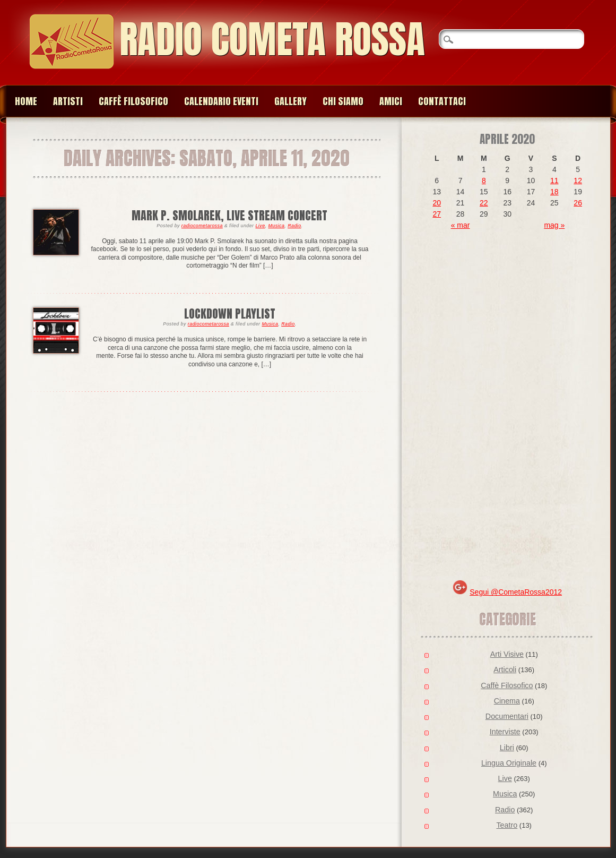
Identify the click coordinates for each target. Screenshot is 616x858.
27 (437, 214)
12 (578, 181)
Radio (294, 226)
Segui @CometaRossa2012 (516, 592)
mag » (554, 225)
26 (578, 203)
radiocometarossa (202, 226)
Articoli (505, 670)
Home (26, 101)
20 (437, 203)
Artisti (68, 101)
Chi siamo (343, 101)
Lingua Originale (509, 763)
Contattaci (442, 101)
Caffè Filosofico (133, 101)
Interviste (505, 732)
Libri (507, 748)
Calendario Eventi (221, 101)
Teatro (507, 825)
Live (260, 226)
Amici (391, 101)
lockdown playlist (230, 314)
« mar (461, 225)
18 (554, 192)
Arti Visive (507, 654)
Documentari (507, 716)
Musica (276, 226)
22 (484, 203)
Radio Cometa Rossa (272, 39)
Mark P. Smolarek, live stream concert (229, 215)
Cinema (507, 701)
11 (554, 181)
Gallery (290, 101)
